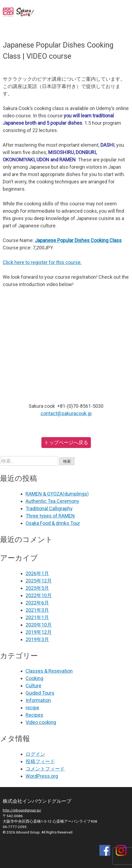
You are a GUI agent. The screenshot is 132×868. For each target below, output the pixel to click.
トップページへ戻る (66, 442)
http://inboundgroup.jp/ (22, 810)
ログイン (35, 754)
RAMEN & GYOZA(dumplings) (57, 494)
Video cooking (41, 722)
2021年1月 (37, 617)
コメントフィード (45, 769)
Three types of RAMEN (50, 516)
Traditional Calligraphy (49, 508)
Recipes (34, 715)
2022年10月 (39, 595)
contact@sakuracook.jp (66, 413)
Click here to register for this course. (42, 262)
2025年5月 (37, 588)
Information (38, 700)
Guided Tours (40, 693)
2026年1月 (37, 573)
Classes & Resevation (49, 671)
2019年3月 (37, 639)
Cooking (34, 678)
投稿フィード (40, 761)
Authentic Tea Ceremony (52, 501)
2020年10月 (39, 625)
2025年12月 (39, 581)
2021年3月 (37, 610)
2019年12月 (39, 632)
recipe (32, 708)
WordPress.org (42, 776)
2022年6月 (37, 603)
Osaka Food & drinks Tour (53, 523)
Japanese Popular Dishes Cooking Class (78, 240)
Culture (33, 686)
